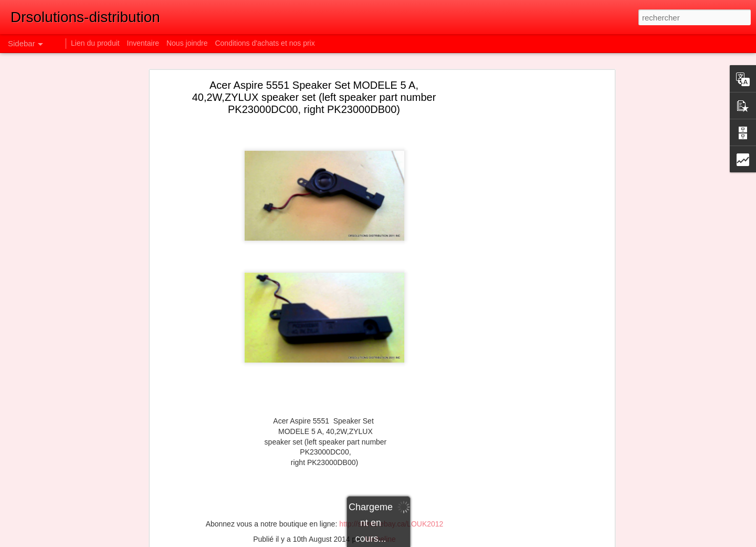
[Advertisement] (521, 250)
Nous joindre (187, 43)
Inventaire (144, 43)
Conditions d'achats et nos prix (265, 43)
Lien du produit (96, 43)
